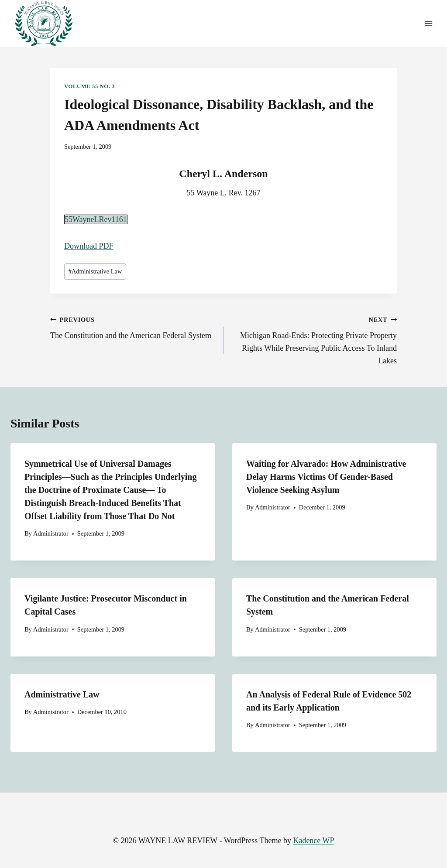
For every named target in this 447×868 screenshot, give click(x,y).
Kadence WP (313, 841)
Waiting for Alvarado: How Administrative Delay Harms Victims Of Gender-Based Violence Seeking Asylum (326, 477)
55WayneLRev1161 (96, 219)
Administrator (51, 533)
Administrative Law (95, 271)
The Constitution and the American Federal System (133, 327)
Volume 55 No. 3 (89, 86)
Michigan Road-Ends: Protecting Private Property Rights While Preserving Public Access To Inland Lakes (314, 339)
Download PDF (89, 246)
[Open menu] (428, 24)
